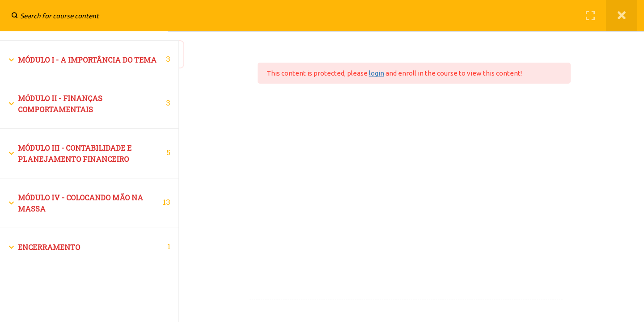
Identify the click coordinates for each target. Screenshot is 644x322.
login (391, 73)
